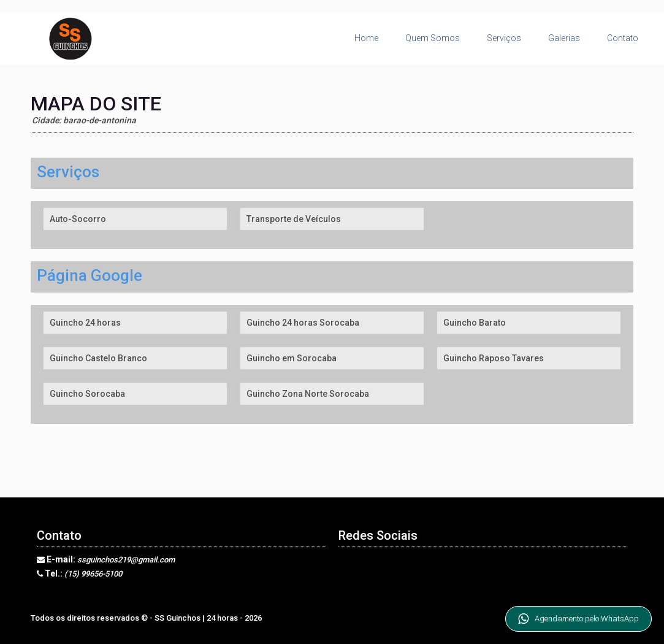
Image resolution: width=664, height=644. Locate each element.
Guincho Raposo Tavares (494, 358)
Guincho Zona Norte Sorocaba (308, 394)
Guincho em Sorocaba (292, 358)
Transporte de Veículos (294, 219)
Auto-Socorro (78, 219)
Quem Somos (433, 38)
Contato (623, 38)
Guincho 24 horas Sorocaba (303, 323)
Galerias (564, 38)
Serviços (504, 38)
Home (366, 38)
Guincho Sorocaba (87, 394)
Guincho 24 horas (85, 323)
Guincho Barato (475, 323)
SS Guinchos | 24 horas (197, 618)
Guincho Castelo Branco (98, 358)
